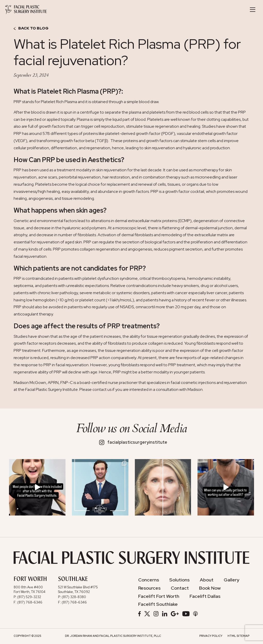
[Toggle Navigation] (253, 10)
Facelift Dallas (205, 596)
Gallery (232, 580)
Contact (180, 588)
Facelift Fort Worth (159, 596)
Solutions (179, 580)
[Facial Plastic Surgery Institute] (26, 10)
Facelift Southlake (158, 604)
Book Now (210, 588)
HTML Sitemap (238, 636)
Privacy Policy (211, 636)
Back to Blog (31, 28)
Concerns (149, 580)
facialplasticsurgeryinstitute (133, 442)
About (207, 580)
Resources (149, 588)
